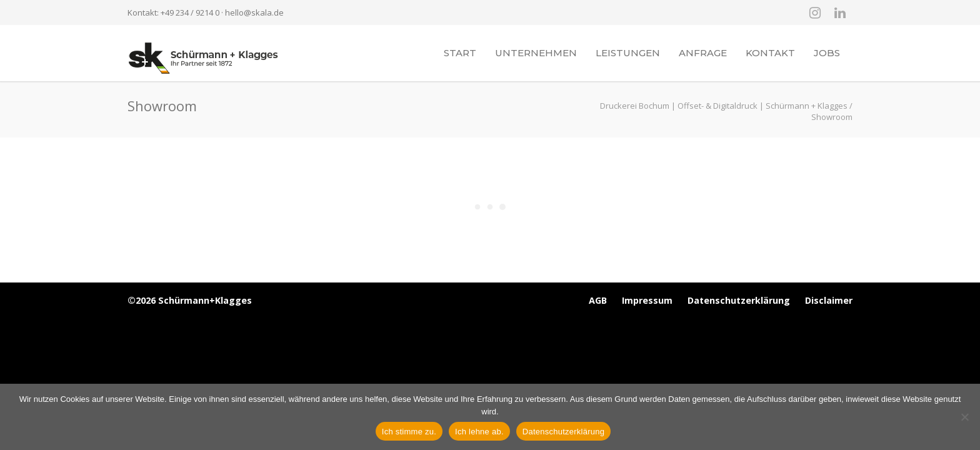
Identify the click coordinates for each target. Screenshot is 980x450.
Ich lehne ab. (479, 432)
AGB (598, 300)
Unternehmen (536, 53)
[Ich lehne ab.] (964, 417)
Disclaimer (829, 300)
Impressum (647, 300)
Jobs (827, 53)
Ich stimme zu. (409, 432)
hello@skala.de (254, 12)
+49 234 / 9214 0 (190, 12)
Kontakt (770, 53)
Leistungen (628, 53)
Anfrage (703, 53)
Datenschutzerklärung (739, 300)
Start (460, 53)
